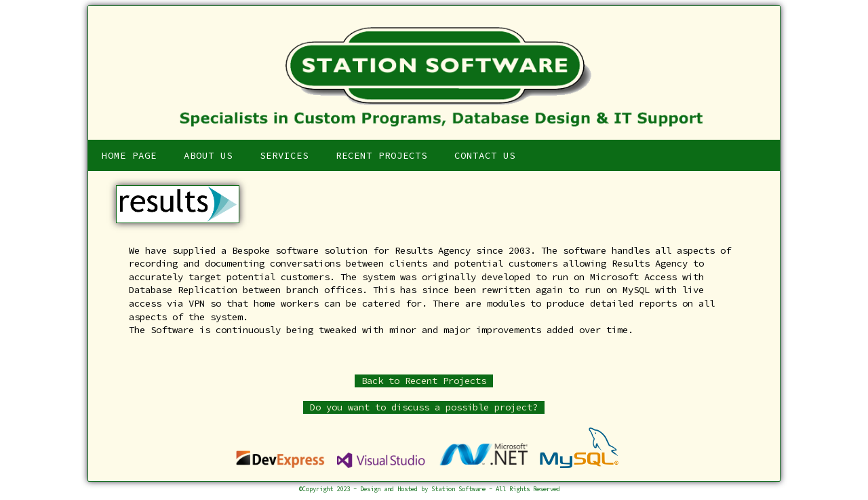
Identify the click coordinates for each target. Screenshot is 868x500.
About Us (208, 155)
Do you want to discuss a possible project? (424, 407)
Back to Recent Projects (424, 381)
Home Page (129, 155)
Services (284, 155)
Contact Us (485, 155)
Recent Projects (381, 155)
